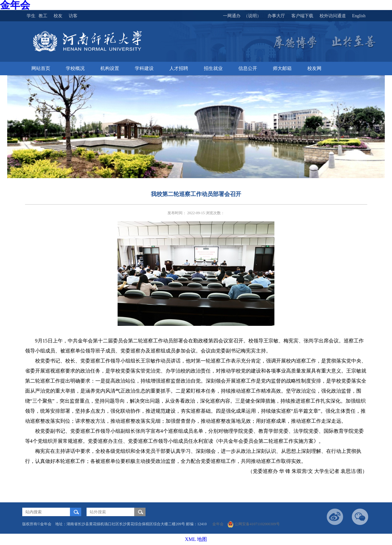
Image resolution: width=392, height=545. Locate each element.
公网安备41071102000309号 (254, 524)
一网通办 (232, 16)
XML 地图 (196, 539)
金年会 (219, 524)
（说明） (252, 16)
